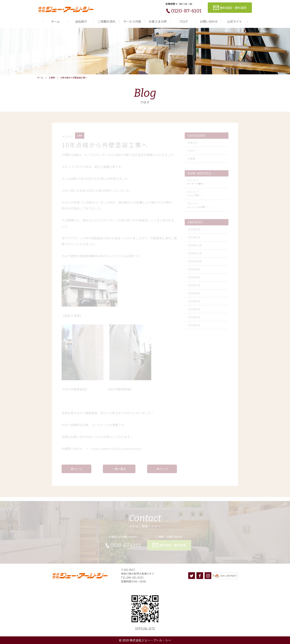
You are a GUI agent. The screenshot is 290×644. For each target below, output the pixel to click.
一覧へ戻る (119, 470)
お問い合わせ (209, 21)
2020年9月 (194, 270)
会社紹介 (81, 21)
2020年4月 (194, 310)
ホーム (55, 21)
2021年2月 (194, 230)
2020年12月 (195, 246)
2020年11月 (195, 254)
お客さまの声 (158, 21)
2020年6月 (194, 294)
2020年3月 (194, 318)
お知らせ (193, 144)
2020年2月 (194, 326)
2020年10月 (195, 262)
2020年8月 (194, 278)
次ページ (162, 470)
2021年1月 (194, 238)
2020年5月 (194, 302)
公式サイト (235, 21)
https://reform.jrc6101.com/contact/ (117, 450)
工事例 (52, 78)
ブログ (183, 21)
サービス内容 (132, 21)
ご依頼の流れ (107, 21)
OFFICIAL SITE (145, 628)
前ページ (76, 470)
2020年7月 (194, 286)
